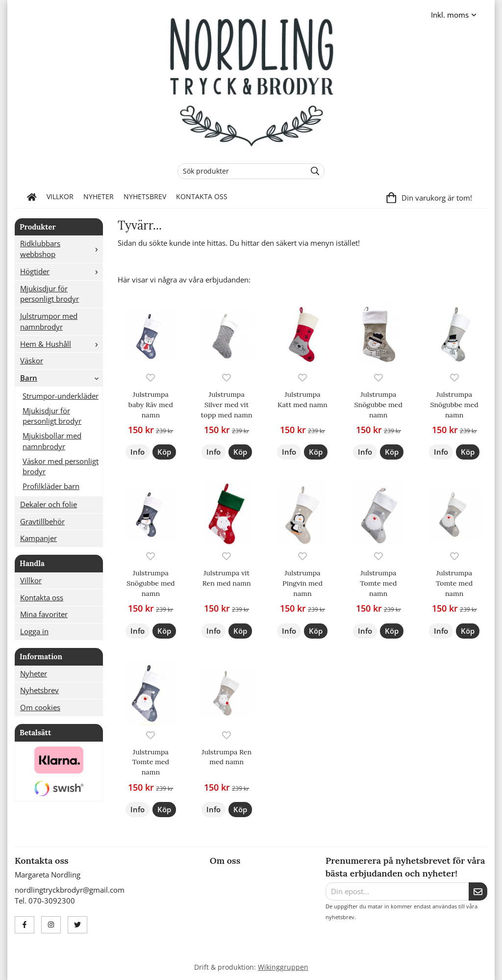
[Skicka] (478, 892)
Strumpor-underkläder (61, 396)
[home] (32, 197)
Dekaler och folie (49, 504)
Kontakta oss (202, 197)
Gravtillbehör (42, 521)
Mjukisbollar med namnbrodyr (52, 441)
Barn (61, 378)
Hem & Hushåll (61, 344)
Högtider (61, 271)
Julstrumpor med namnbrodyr (49, 321)
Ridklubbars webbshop (61, 249)
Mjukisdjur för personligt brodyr (50, 294)
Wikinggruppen (283, 967)
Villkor (60, 197)
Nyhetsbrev (145, 197)
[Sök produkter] (239, 171)
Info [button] (138, 452)
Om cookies (40, 707)
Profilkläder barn (51, 486)
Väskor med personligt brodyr (61, 466)
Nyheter (99, 197)
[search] (313, 171)
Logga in (34, 631)
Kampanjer (38, 538)
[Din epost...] (397, 892)
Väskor (32, 361)
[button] (164, 452)
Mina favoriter (44, 614)
